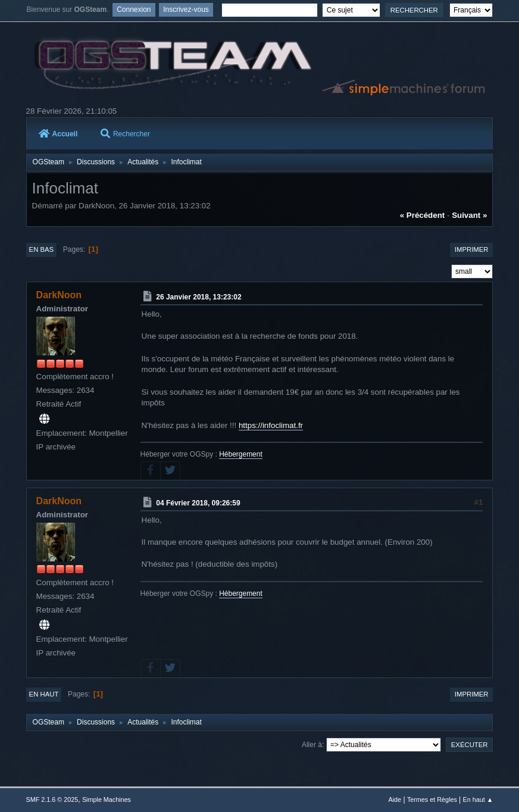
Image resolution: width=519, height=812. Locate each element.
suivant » (469, 215)
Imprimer (472, 249)
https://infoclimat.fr (271, 425)
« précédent (423, 215)
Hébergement (241, 454)
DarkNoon (59, 295)
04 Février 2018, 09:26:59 (198, 503)
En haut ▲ (478, 799)
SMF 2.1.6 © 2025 (52, 799)
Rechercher (125, 134)
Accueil (58, 134)
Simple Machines (107, 799)
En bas (42, 249)
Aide (395, 799)
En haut (44, 694)
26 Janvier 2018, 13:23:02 (198, 297)
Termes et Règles (432, 799)
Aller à (312, 745)
